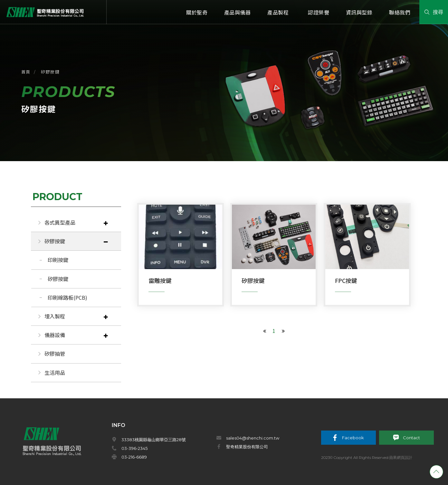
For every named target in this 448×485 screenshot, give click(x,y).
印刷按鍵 (58, 260)
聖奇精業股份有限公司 (247, 447)
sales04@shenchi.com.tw (253, 438)
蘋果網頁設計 (401, 457)
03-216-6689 (134, 457)
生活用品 (55, 373)
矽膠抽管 (55, 354)
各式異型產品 (60, 222)
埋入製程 (55, 316)
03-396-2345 (134, 448)
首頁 (26, 72)
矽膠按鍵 (50, 72)
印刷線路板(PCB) (67, 297)
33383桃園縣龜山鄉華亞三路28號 (154, 440)
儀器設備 (55, 335)
